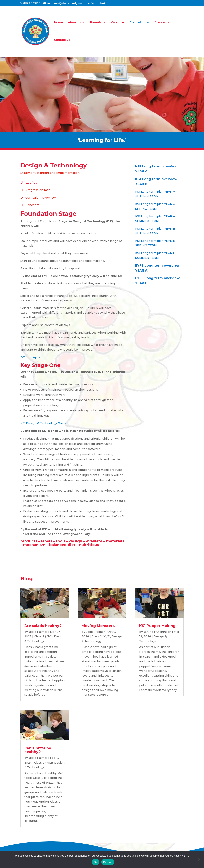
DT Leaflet (29, 183)
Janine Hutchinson (157, 632)
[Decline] (199, 859)
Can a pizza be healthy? (38, 750)
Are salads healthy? (43, 626)
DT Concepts (30, 205)
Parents (96, 23)
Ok (96, 862)
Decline (108, 862)
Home (58, 23)
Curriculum (137, 23)
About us (75, 23)
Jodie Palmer (38, 632)
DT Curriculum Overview (38, 198)
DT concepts (30, 357)
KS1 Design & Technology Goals (43, 423)
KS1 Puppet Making (157, 626)
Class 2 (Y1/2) (43, 636)
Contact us (62, 40)
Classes (160, 23)
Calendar (118, 23)
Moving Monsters (98, 626)
